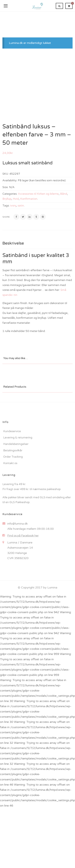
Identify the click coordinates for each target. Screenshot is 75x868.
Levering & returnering (18, 438)
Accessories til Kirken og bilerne (38, 194)
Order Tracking (13, 457)
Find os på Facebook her (23, 536)
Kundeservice (12, 431)
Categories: (10, 194)
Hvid (16, 199)
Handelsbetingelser (16, 444)
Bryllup (7, 199)
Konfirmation (29, 199)
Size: (5, 187)
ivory (13, 206)
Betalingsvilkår (13, 450)
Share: (6, 217)
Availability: (10, 180)
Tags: (6, 206)
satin (21, 206)
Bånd (64, 194)
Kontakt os (10, 463)
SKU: (6, 174)
